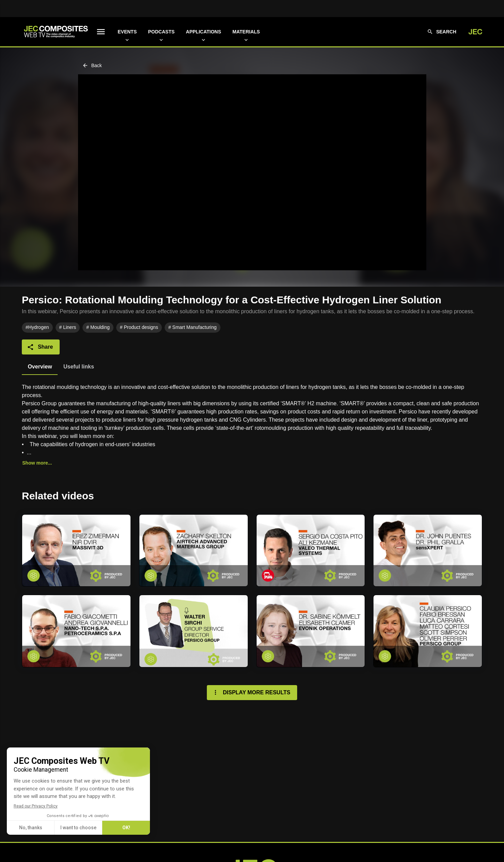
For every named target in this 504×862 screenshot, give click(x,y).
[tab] (40, 367)
